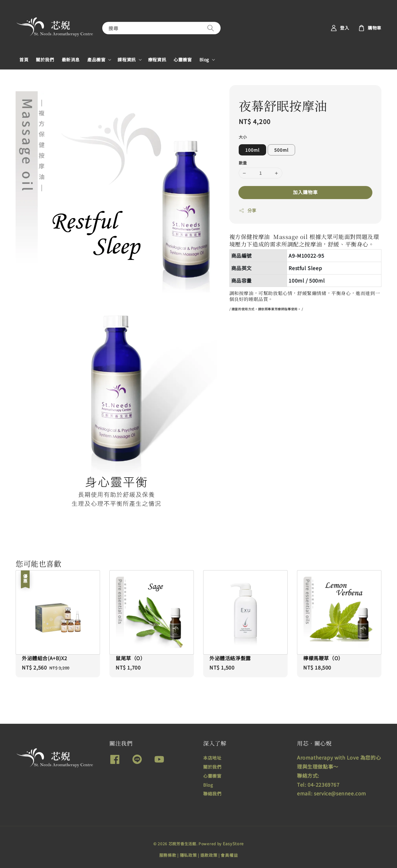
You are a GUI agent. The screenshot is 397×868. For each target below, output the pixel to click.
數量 (243, 163)
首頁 (24, 60)
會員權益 (229, 855)
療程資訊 (157, 60)
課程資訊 (127, 60)
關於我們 (45, 60)
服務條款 (168, 855)
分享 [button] (248, 210)
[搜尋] (211, 28)
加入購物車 (305, 192)
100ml (252, 150)
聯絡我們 (212, 794)
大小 (243, 137)
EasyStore (233, 844)
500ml (281, 150)
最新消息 (71, 60)
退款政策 (209, 855)
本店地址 (212, 758)
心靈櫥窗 (183, 60)
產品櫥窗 (96, 60)
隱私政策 (188, 855)
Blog (204, 60)
